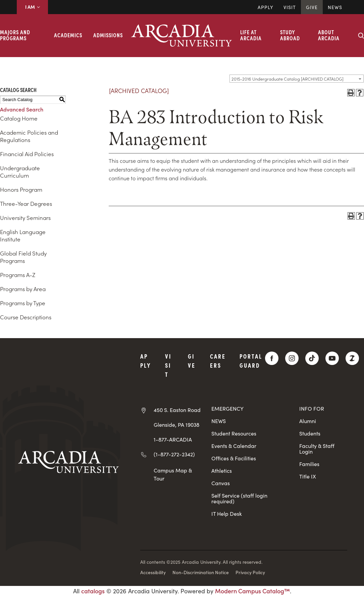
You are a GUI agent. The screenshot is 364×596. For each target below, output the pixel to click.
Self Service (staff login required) (239, 498)
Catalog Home (19, 118)
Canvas (221, 483)
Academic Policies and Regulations (29, 136)
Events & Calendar (234, 446)
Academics (68, 35)
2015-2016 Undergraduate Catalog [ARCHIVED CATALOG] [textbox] (288, 79)
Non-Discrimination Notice (201, 572)
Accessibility (153, 572)
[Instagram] (292, 358)
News (335, 7)
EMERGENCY (227, 408)
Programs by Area (23, 289)
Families (309, 464)
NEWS (219, 421)
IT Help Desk (227, 514)
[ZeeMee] (352, 358)
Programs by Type (23, 303)
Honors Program (21, 189)
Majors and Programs (15, 35)
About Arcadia (329, 35)
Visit (290, 7)
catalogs (93, 591)
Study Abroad (290, 35)
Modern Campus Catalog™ (252, 591)
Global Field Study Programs (23, 257)
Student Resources (234, 433)
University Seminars (25, 218)
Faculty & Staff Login (317, 449)
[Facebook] (272, 358)
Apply (266, 7)
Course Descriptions (26, 317)
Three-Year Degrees (26, 203)
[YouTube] (332, 358)
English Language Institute (23, 235)
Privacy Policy (250, 572)
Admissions (108, 35)
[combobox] (297, 79)
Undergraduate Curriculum (20, 172)
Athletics (222, 471)
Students (310, 433)
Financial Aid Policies (27, 154)
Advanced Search (22, 109)
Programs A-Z (18, 275)
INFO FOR (312, 408)
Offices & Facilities (234, 458)
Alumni (308, 421)
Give (312, 7)
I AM (32, 7)
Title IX (308, 476)
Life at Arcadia (251, 35)
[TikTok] (312, 358)
